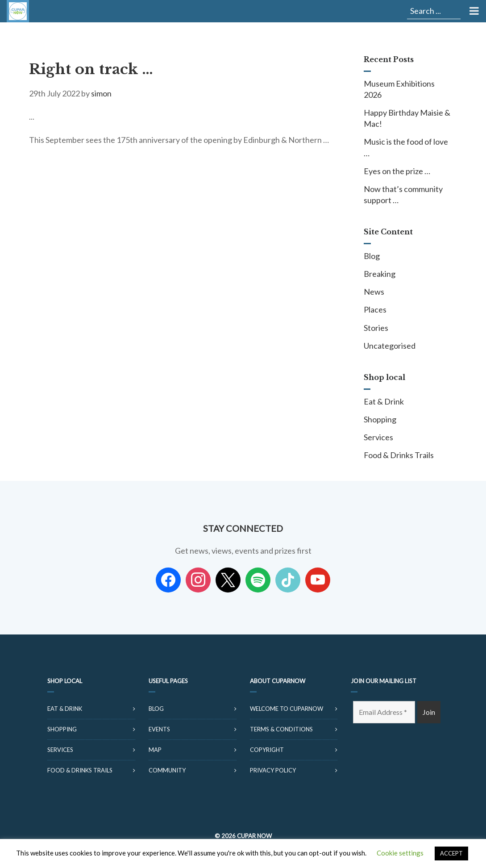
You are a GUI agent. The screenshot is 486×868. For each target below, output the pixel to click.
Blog (372, 256)
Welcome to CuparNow (287, 709)
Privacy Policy (273, 770)
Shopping (380, 419)
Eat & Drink (384, 401)
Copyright (267, 750)
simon (101, 93)
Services (378, 437)
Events (159, 729)
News (374, 292)
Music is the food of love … (406, 147)
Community (167, 770)
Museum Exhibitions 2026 (399, 89)
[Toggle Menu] (473, 11)
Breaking (380, 274)
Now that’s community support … (403, 194)
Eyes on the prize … (397, 171)
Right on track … (91, 69)
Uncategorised (390, 346)
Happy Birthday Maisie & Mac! (407, 118)
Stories (376, 328)
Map (155, 750)
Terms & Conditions (281, 729)
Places (375, 309)
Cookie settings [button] (400, 853)
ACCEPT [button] (451, 853)
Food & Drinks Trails (399, 455)
